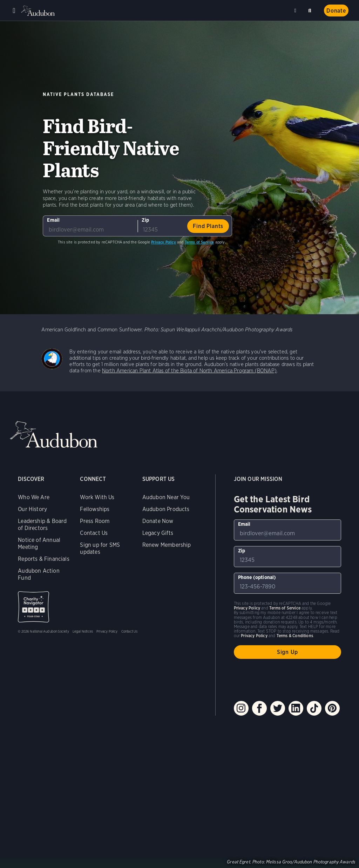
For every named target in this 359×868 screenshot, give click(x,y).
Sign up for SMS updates (100, 548)
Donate (336, 11)
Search (311, 9)
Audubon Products (166, 509)
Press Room (95, 521)
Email (53, 220)
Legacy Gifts (158, 533)
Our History (32, 509)
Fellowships (95, 509)
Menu (14, 11)
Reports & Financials (44, 559)
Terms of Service (199, 242)
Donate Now (158, 521)
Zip (145, 220)
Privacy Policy (164, 242)
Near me (296, 11)
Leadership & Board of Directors (42, 525)
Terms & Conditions (295, 636)
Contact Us (94, 533)
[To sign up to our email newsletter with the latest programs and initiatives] (90, 226)
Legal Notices (83, 631)
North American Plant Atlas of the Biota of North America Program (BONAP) (189, 371)
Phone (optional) (257, 577)
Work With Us (97, 497)
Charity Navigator (33, 607)
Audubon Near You (166, 497)
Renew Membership (167, 545)
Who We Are (34, 497)
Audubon (39, 11)
